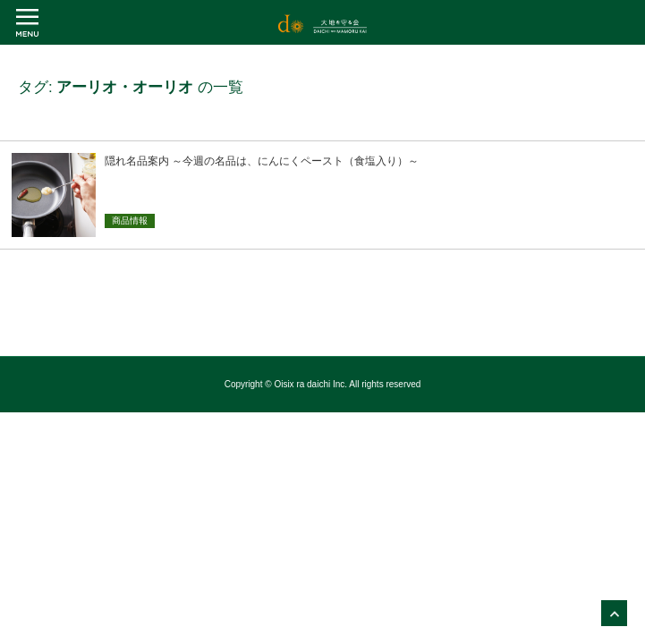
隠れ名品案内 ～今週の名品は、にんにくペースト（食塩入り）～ (262, 161)
